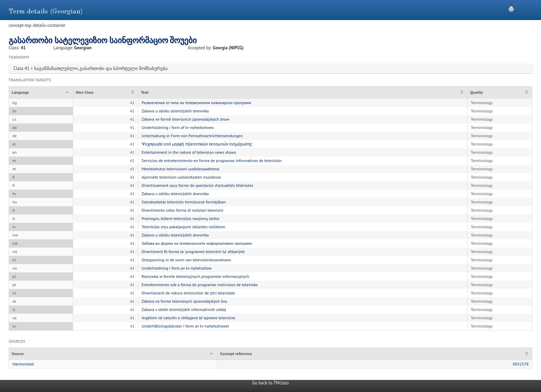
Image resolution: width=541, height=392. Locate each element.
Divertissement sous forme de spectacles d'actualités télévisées (198, 185)
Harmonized (23, 364)
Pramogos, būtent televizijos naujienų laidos (181, 218)
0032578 (521, 364)
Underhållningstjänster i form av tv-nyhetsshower (186, 326)
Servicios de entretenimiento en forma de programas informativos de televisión (212, 160)
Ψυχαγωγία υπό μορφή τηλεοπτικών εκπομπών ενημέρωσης (197, 144)
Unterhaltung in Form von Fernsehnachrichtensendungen (192, 136)
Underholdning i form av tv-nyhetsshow (177, 268)
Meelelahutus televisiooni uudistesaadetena (181, 169)
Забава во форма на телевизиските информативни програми (197, 243)
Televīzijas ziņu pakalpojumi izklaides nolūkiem (184, 227)
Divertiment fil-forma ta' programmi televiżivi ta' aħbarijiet (193, 252)
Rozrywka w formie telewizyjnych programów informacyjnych (196, 276)
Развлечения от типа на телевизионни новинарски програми (196, 103)
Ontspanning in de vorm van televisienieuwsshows (186, 260)
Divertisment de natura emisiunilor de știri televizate (188, 293)
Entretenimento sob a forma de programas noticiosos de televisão (200, 285)
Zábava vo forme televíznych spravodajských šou (185, 301)
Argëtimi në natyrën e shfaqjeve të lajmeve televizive (189, 318)
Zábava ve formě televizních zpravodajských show (186, 119)
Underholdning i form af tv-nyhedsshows (178, 127)
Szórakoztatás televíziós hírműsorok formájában (184, 202)
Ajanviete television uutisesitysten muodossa (181, 177)
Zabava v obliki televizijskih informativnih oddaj (184, 309)
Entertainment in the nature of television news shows (189, 152)
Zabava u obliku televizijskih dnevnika (175, 111)
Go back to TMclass (270, 383)
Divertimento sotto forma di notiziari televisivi (183, 210)
